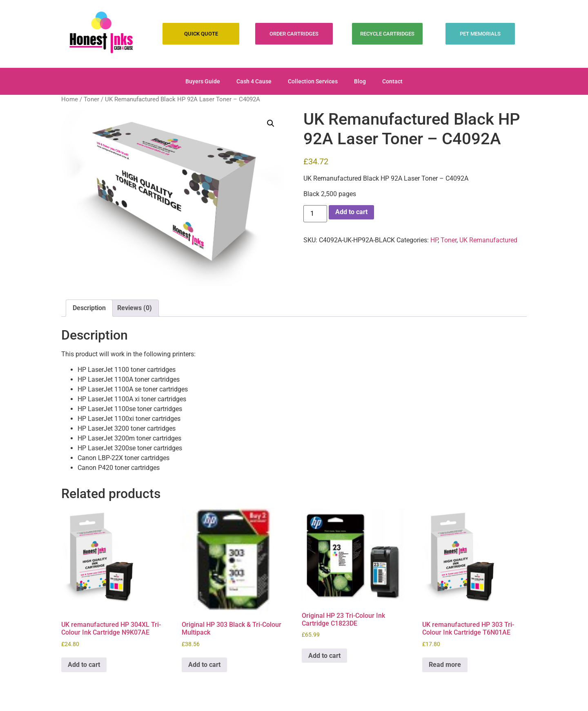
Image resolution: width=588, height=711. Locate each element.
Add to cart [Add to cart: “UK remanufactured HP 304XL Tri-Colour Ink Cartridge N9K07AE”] (84, 665)
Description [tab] (89, 308)
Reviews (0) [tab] (135, 308)
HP (434, 240)
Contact (392, 81)
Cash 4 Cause (254, 81)
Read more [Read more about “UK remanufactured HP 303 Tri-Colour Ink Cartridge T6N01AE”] (445, 665)
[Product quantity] (315, 214)
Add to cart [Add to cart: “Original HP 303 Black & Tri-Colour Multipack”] (204, 665)
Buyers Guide (203, 81)
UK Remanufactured (488, 240)
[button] (271, 123)
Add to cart (351, 212)
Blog (360, 81)
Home (70, 99)
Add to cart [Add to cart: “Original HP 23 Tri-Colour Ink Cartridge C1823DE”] (324, 656)
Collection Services (313, 81)
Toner (91, 99)
